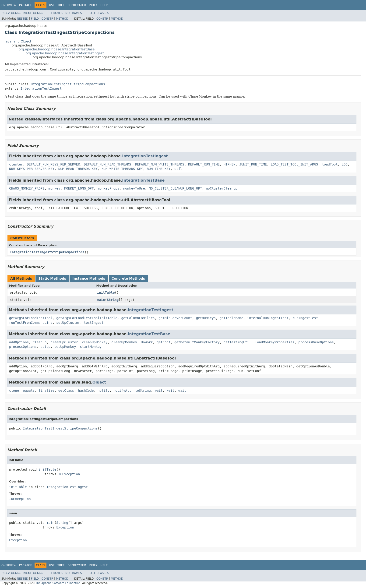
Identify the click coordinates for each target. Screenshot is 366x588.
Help (104, 5)
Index (93, 5)
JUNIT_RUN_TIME (253, 164)
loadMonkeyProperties (275, 342)
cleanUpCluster (64, 342)
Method (62, 19)
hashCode (86, 391)
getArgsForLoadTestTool (31, 318)
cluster (16, 164)
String (113, 300)
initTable (106, 292)
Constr (47, 19)
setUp (46, 347)
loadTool (330, 164)
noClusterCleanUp (222, 188)
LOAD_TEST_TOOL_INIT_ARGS (294, 164)
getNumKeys (206, 318)
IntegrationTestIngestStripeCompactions (68, 84)
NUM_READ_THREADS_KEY (78, 169)
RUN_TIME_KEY (159, 169)
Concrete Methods (128, 278)
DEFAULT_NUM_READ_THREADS (107, 164)
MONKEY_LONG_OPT (79, 188)
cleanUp (40, 342)
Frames (57, 13)
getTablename (231, 318)
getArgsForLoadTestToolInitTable (87, 318)
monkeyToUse (134, 188)
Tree (61, 5)
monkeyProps (108, 188)
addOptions (19, 342)
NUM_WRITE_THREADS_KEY (122, 169)
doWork (147, 342)
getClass (66, 391)
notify (104, 391)
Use (52, 5)
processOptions (23, 347)
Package (26, 5)
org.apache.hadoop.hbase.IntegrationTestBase (57, 49)
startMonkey (91, 347)
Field (35, 19)
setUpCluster (68, 323)
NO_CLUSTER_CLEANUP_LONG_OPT (175, 188)
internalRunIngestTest (268, 318)
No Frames (74, 13)
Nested (22, 19)
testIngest (94, 323)
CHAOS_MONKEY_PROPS (27, 188)
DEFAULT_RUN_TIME (204, 164)
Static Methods (52, 278)
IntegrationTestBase (143, 180)
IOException (69, 474)
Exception (65, 527)
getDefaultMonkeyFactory (197, 342)
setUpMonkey (65, 347)
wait (159, 391)
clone (14, 391)
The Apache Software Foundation (58, 583)
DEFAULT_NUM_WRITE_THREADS (160, 164)
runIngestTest (305, 318)
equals (29, 391)
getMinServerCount (175, 318)
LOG (345, 164)
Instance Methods (89, 278)
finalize (46, 391)
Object (99, 382)
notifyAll (122, 391)
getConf (164, 342)
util (178, 169)
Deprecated (77, 5)
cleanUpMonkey (95, 342)
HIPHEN (230, 164)
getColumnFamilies (138, 318)
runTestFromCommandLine (31, 323)
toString (143, 391)
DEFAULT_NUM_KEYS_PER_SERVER (53, 164)
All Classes (100, 13)
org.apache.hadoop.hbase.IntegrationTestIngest (65, 53)
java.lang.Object (18, 41)
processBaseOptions (316, 342)
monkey (55, 188)
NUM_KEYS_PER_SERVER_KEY (32, 169)
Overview (9, 5)
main (101, 300)
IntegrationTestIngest (41, 88)
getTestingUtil (237, 342)
